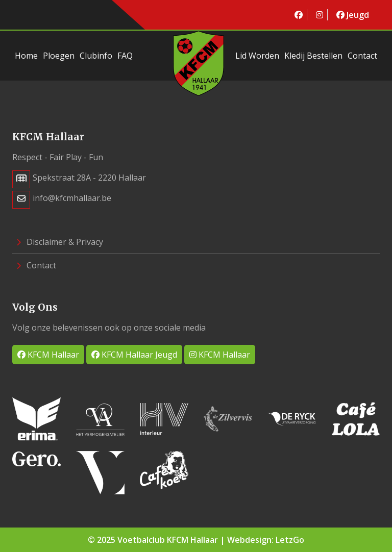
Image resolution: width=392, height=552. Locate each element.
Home (26, 56)
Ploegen (59, 56)
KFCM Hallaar (48, 355)
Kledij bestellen (313, 56)
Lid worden (257, 56)
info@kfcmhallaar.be (72, 198)
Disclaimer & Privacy (60, 242)
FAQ (125, 56)
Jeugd (353, 15)
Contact (362, 56)
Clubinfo (96, 56)
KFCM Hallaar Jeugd (134, 355)
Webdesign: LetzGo (266, 540)
